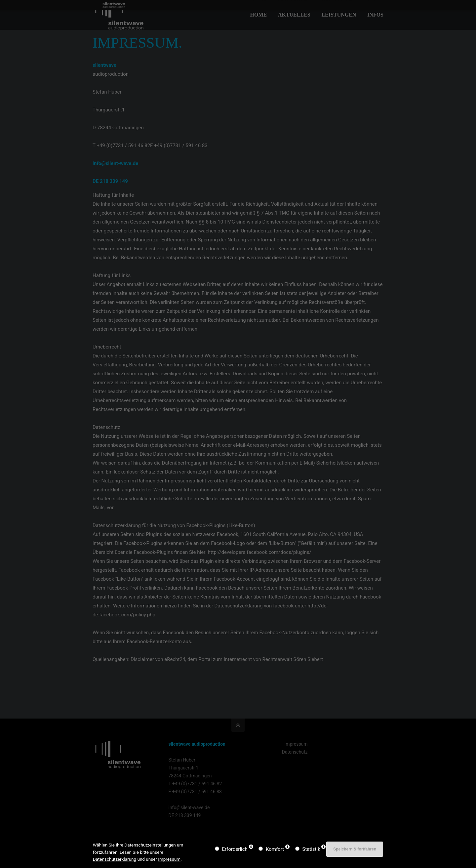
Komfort (275, 849)
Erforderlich (235, 849)
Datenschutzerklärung (115, 859)
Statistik (311, 849)
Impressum (169, 859)
